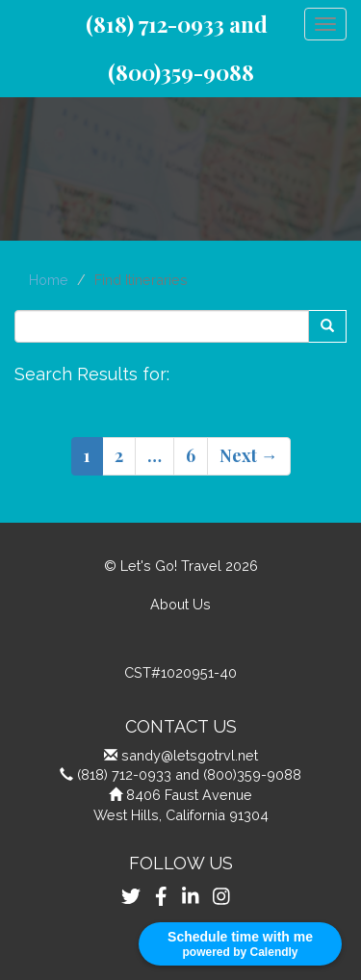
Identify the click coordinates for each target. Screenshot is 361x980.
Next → (249, 455)
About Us (180, 604)
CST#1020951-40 (180, 672)
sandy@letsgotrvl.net (190, 755)
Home (49, 280)
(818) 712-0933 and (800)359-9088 (189, 774)
